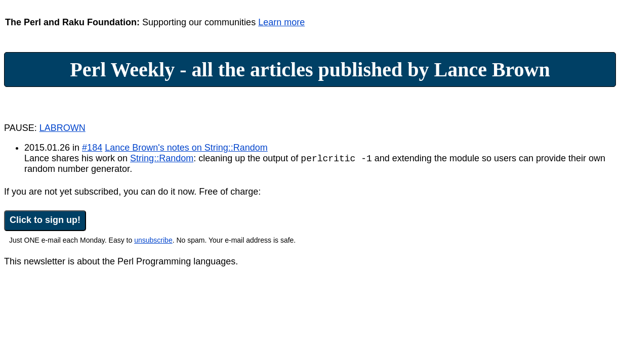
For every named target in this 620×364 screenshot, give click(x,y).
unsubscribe (153, 242)
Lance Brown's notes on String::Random (186, 148)
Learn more (281, 22)
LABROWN (63, 128)
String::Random (162, 160)
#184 (92, 148)
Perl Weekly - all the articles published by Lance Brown (310, 70)
